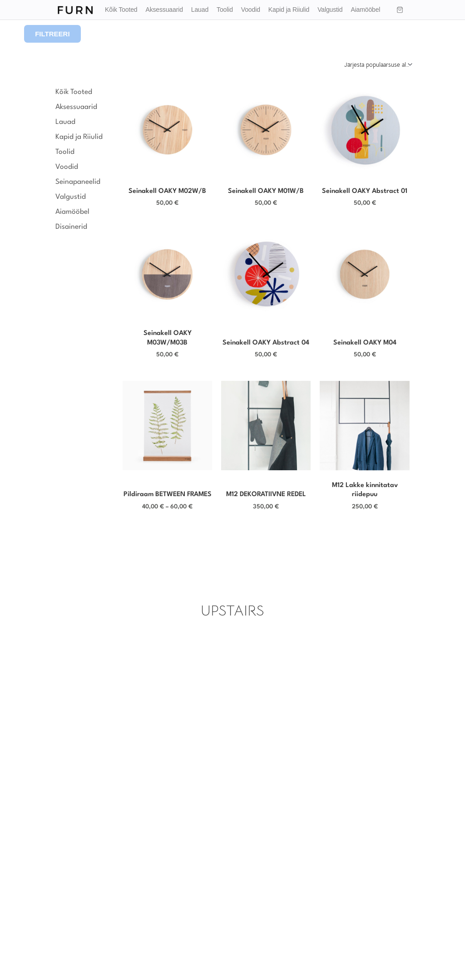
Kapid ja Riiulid (289, 10)
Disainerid (74, 227)
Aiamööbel (365, 10)
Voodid (251, 10)
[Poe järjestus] (378, 64)
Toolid (225, 10)
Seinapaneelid (78, 182)
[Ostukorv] (400, 10)
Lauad (200, 10)
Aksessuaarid (164, 10)
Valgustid (330, 10)
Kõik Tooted (121, 10)
